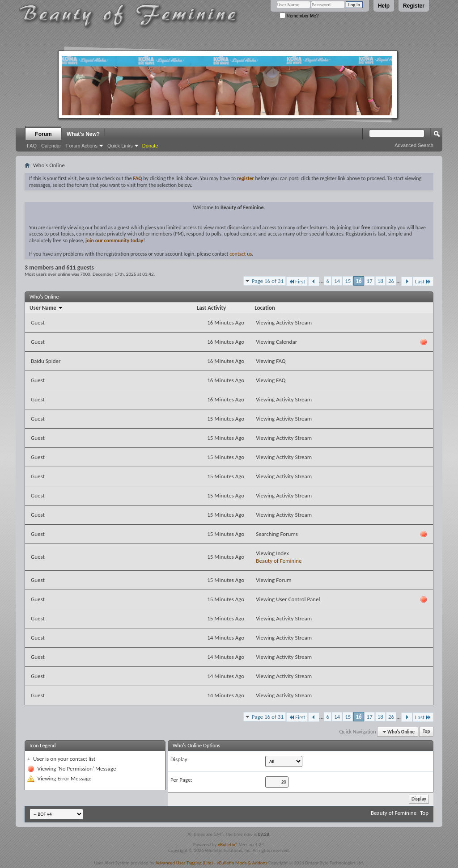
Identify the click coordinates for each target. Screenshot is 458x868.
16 (358, 281)
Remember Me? (299, 16)
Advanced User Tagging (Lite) (184, 863)
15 (348, 281)
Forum (43, 134)
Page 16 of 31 (268, 281)
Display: (180, 759)
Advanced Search (414, 145)
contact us (241, 254)
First (297, 281)
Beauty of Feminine (279, 561)
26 (391, 281)
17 (370, 281)
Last (423, 281)
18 (380, 281)
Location (265, 308)
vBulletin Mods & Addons (242, 863)
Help (384, 6)
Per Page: (181, 780)
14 (337, 281)
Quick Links (120, 146)
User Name (46, 308)
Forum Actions (82, 146)
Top (426, 732)
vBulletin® (228, 845)
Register (414, 6)
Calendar (51, 146)
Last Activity (211, 308)
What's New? (83, 134)
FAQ (32, 146)
